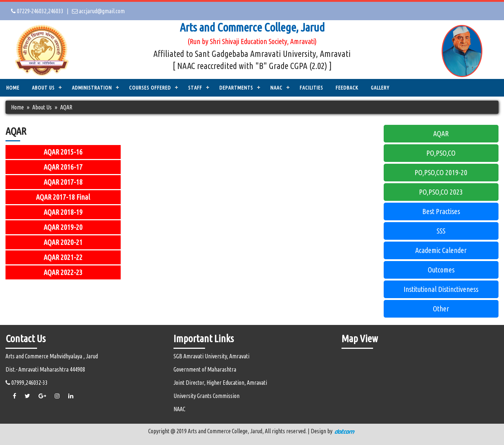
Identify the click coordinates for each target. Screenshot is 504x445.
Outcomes (441, 270)
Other (441, 309)
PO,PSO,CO (441, 153)
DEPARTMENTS (236, 88)
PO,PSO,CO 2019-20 (441, 172)
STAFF (195, 88)
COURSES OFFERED (150, 88)
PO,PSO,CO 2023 (441, 192)
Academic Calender (441, 250)
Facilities (311, 88)
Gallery (380, 88)
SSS (441, 231)
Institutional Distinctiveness (441, 289)
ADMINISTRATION (92, 88)
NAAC (276, 88)
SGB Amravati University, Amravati (211, 356)
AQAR (441, 133)
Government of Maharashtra (205, 369)
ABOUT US (43, 88)
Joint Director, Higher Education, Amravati (220, 383)
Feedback (347, 88)
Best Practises (441, 211)
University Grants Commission (207, 396)
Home (13, 88)
